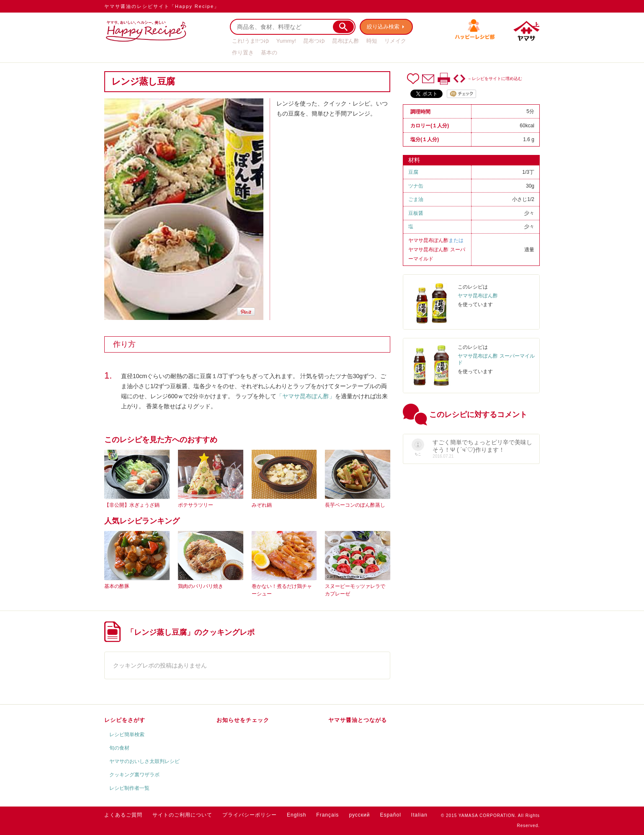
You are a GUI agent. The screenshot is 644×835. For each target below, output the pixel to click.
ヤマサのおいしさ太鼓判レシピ (144, 761)
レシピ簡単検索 (127, 734)
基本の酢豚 (117, 586)
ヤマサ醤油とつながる (358, 720)
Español (390, 815)
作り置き (243, 53)
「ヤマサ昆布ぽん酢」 (306, 396)
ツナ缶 (416, 186)
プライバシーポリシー (250, 815)
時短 (372, 41)
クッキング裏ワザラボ (134, 775)
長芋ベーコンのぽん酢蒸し (355, 505)
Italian (419, 815)
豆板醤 (416, 213)
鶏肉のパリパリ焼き (201, 586)
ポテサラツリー (196, 505)
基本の (269, 53)
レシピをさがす (125, 720)
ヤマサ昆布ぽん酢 (428, 240)
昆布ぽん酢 (346, 41)
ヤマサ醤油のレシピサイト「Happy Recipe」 (162, 6)
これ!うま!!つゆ (251, 41)
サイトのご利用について (182, 815)
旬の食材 (119, 748)
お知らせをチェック (243, 720)
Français (327, 815)
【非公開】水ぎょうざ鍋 (132, 505)
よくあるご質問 (123, 815)
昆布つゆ (314, 41)
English (296, 815)
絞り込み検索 (383, 27)
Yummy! (286, 41)
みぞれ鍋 (262, 505)
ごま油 (416, 199)
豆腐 (413, 172)
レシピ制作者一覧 (129, 788)
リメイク (395, 41)
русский (359, 815)
